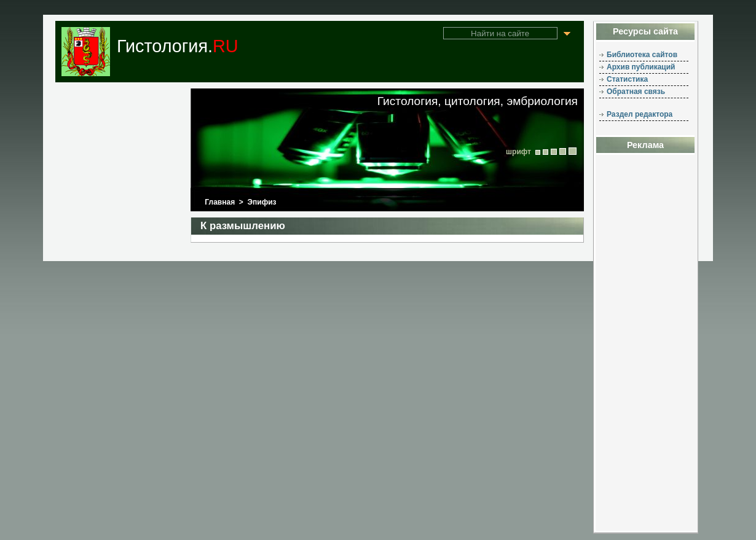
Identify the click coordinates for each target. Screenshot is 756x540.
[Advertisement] (645, 346)
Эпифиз (262, 202)
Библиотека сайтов (642, 55)
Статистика (627, 79)
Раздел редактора (640, 114)
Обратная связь (636, 92)
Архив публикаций (641, 67)
